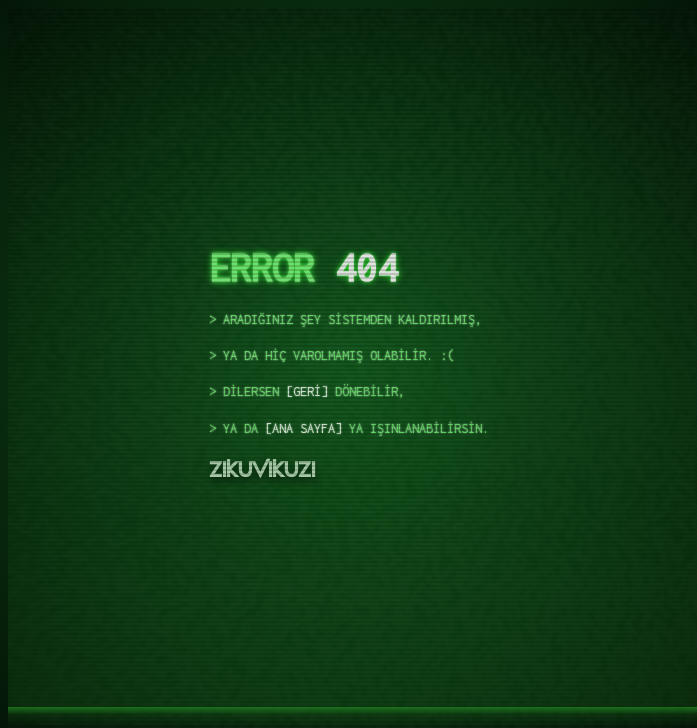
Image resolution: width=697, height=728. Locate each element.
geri (307, 392)
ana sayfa (303, 428)
